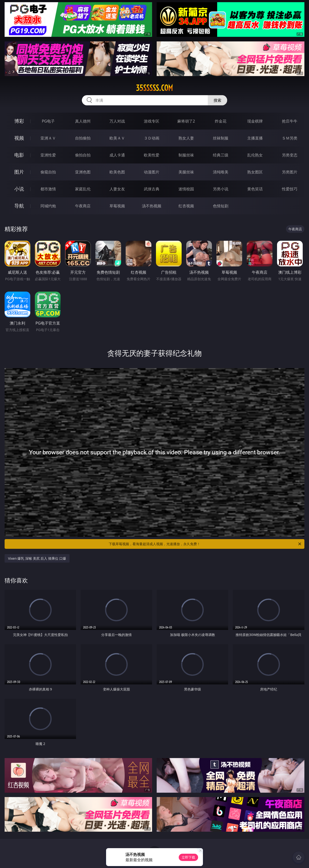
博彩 (19, 121)
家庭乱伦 (83, 189)
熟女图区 (255, 172)
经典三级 (221, 155)
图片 (19, 172)
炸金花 (221, 121)
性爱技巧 (290, 189)
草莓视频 (117, 206)
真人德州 (83, 121)
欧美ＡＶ (117, 138)
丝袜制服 (221, 138)
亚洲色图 (83, 172)
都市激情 (48, 189)
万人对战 (117, 121)
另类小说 (221, 189)
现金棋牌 (255, 121)
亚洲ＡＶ (48, 138)
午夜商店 (83, 206)
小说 (19, 189)
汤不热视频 (152, 206)
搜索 (217, 100)
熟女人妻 (186, 138)
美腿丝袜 (186, 172)
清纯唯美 (221, 172)
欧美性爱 (152, 155)
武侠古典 (152, 189)
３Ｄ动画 (152, 138)
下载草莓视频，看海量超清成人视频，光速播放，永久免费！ (205, 544)
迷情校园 (186, 189)
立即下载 (188, 857)
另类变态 (290, 155)
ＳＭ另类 (290, 138)
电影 (19, 155)
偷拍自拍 (83, 155)
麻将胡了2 (186, 121)
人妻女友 (117, 189)
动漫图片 (152, 172)
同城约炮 (48, 206)
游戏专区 (152, 121)
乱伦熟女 (255, 155)
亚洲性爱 (48, 155)
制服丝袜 (186, 155)
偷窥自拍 (48, 172)
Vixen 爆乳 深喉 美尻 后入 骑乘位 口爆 (37, 558)
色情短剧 (221, 206)
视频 (19, 138)
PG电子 (48, 121)
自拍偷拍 (83, 138)
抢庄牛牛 (290, 121)
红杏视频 (186, 206)
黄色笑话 (255, 189)
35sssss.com (154, 88)
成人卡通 (117, 155)
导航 (19, 206)
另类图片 (290, 172)
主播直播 (255, 138)
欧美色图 (117, 172)
